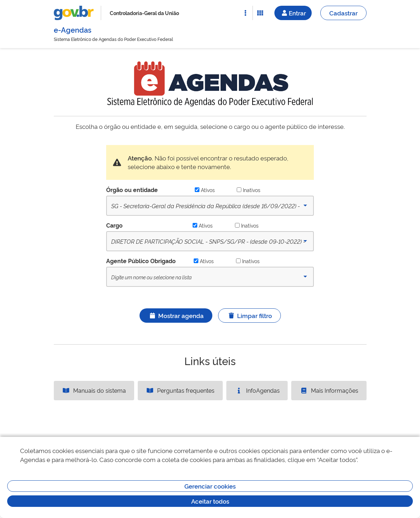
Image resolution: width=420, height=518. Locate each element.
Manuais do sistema (94, 390)
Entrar (293, 13)
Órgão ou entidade (132, 190)
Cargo (114, 225)
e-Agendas (73, 29)
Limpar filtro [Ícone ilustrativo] (249, 315)
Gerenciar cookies (210, 486)
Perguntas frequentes (180, 390)
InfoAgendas (257, 390)
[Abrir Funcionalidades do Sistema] (260, 13)
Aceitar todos (210, 501)
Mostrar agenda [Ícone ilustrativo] (176, 315)
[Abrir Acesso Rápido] (245, 13)
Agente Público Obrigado (141, 261)
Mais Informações (329, 390)
